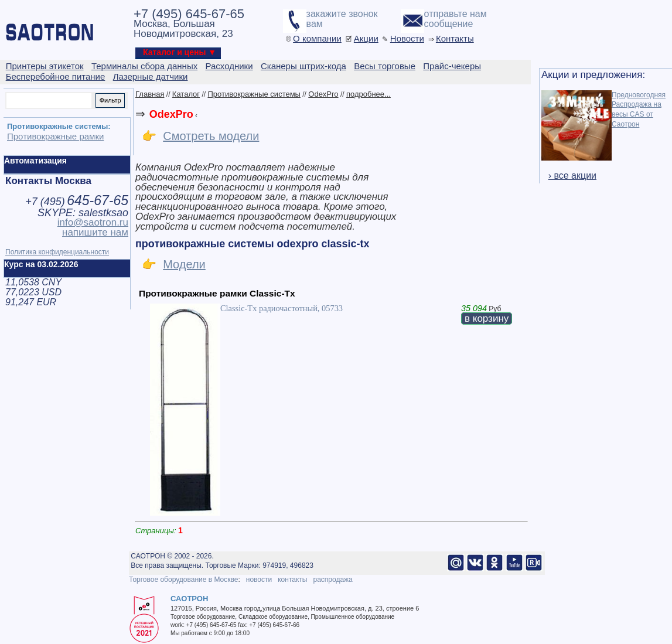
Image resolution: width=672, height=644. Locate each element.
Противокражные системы (254, 94)
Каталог (186, 94)
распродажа (332, 580)
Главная (150, 94)
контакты (292, 580)
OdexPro (323, 94)
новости (259, 580)
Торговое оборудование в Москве (183, 580)
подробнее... (369, 94)
